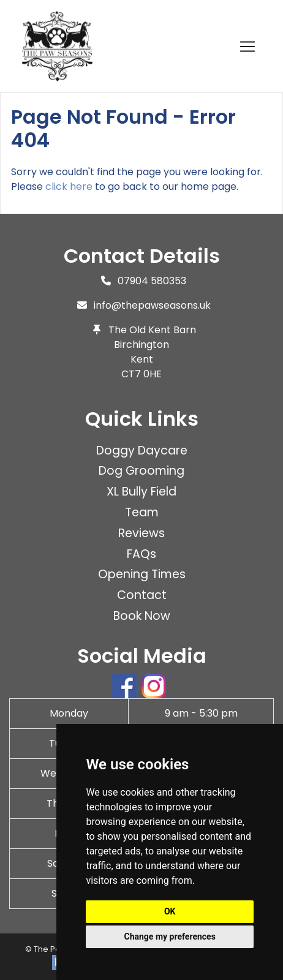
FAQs (141, 554)
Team (142, 512)
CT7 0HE (141, 374)
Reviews (141, 533)
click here (69, 187)
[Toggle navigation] (247, 47)
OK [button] (170, 911)
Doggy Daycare (142, 450)
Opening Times (142, 574)
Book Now (142, 616)
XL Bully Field (141, 492)
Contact (142, 595)
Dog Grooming (141, 471)
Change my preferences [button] (170, 937)
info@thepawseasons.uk (152, 305)
